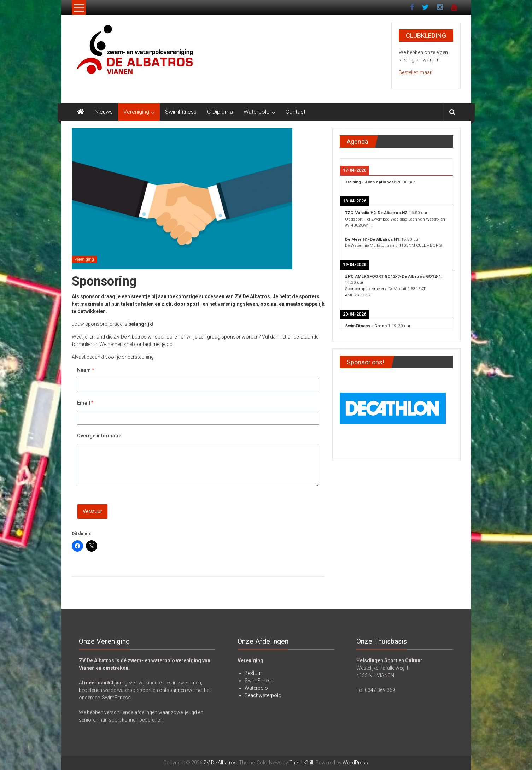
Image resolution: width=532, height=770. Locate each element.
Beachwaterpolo (263, 695)
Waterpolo (257, 112)
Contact (296, 112)
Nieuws (104, 112)
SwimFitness (181, 112)
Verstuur (92, 511)
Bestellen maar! (416, 72)
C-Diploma (220, 112)
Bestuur (253, 673)
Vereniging (136, 112)
